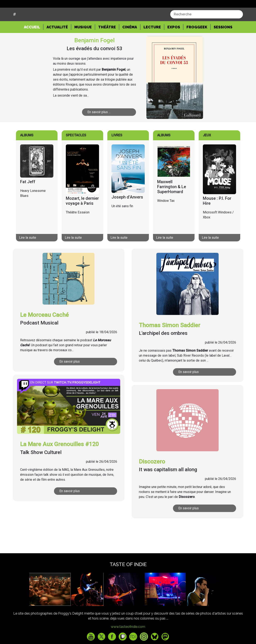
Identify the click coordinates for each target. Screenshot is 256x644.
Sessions (223, 43)
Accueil (34, 42)
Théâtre (107, 43)
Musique (83, 43)
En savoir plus (70, 377)
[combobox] (207, 30)
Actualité (57, 43)
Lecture (152, 43)
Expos (174, 43)
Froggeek (197, 43)
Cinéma (130, 43)
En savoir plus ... (99, 128)
